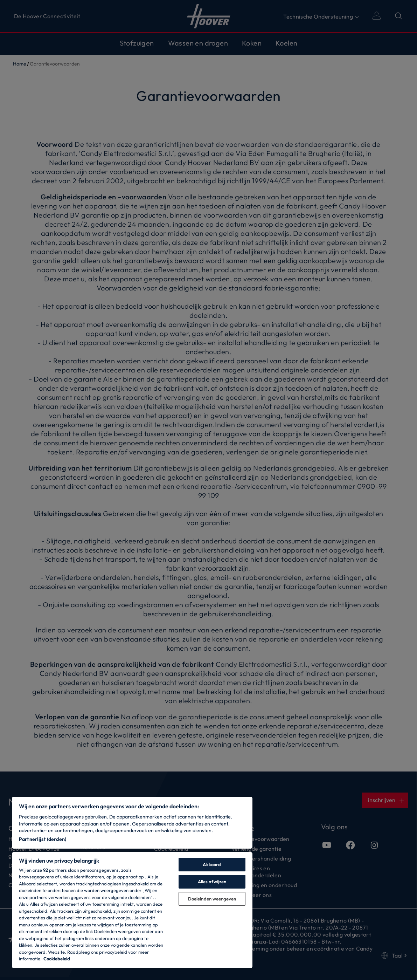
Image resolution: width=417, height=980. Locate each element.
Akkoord (212, 864)
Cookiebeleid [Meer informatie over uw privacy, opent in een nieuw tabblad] (57, 959)
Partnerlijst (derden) (43, 839)
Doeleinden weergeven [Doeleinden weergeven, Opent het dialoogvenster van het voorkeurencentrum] (212, 899)
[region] (132, 882)
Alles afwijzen (212, 882)
